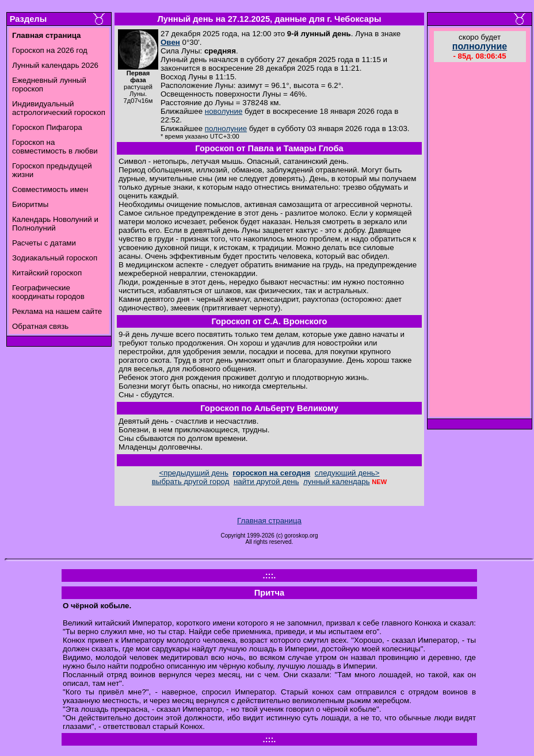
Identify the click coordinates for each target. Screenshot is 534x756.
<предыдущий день (193, 473)
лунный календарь (337, 481)
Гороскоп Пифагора (47, 127)
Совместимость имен (50, 189)
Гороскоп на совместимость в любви (55, 147)
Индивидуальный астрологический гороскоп (59, 108)
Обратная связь (40, 326)
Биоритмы (30, 204)
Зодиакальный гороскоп (55, 258)
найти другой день (266, 481)
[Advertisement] (480, 241)
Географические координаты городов (48, 292)
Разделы (28, 19)
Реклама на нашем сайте (57, 311)
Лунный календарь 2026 (55, 65)
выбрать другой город (191, 481)
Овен (170, 42)
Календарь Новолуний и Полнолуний (55, 224)
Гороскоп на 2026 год (50, 50)
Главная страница (269, 521)
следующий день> (347, 473)
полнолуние (226, 128)
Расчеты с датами (44, 243)
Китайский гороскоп (47, 273)
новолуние (224, 111)
